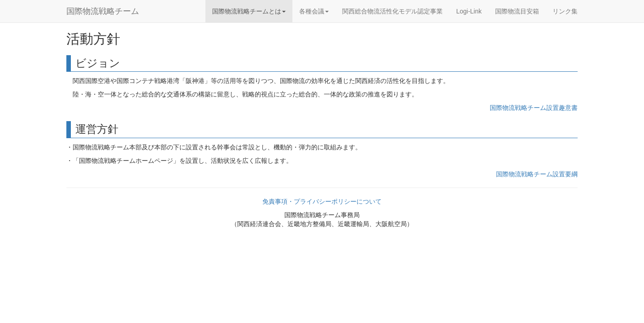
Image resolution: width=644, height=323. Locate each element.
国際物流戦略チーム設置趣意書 (534, 108)
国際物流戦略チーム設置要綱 (537, 174)
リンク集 (565, 11)
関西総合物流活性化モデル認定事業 (392, 11)
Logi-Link (469, 11)
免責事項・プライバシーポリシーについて (322, 201)
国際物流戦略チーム (103, 11)
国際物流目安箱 (517, 11)
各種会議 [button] (314, 11)
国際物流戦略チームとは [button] (249, 11)
